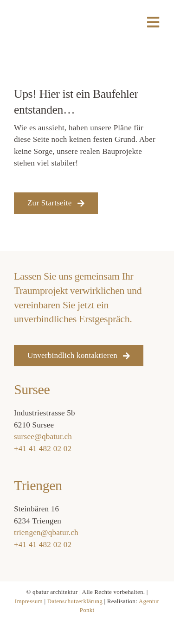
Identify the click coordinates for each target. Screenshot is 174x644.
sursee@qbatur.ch (43, 437)
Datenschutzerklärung (75, 601)
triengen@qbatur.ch (46, 532)
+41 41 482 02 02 (43, 449)
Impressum (29, 601)
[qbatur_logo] (36, 11)
